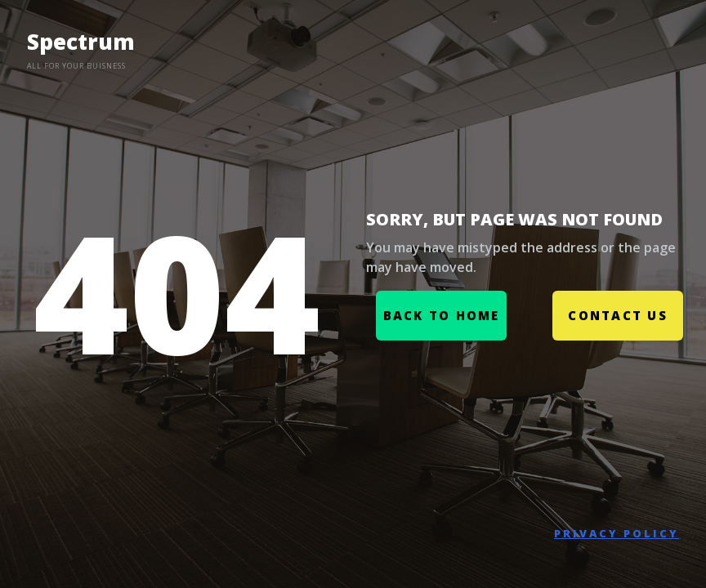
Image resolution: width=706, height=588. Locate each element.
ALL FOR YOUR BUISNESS (76, 66)
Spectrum (81, 42)
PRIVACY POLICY (617, 533)
